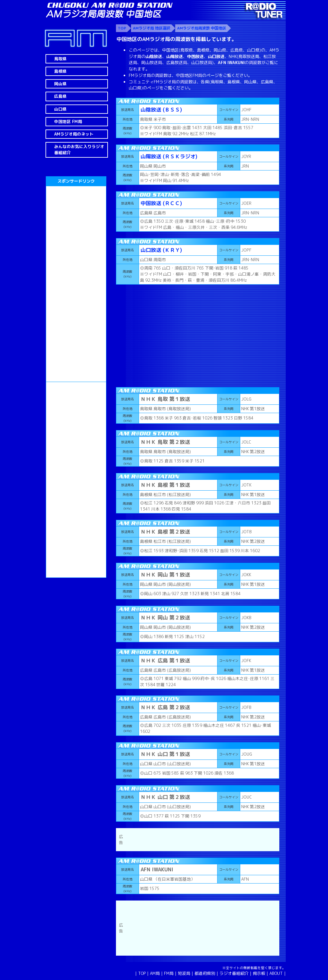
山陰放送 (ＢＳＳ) (161, 110)
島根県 (60, 71)
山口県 (60, 109)
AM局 (155, 973)
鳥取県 (60, 59)
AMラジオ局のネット (74, 134)
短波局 (184, 973)
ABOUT (276, 973)
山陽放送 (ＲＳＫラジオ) (169, 156)
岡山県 (60, 84)
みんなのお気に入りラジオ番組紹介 (79, 149)
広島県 (60, 96)
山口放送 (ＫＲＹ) (161, 250)
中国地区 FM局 (68, 121)
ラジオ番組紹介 (234, 973)
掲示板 (259, 973)
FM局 (169, 973)
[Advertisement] (76, 284)
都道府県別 (205, 973)
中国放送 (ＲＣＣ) (161, 203)
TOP (142, 973)
